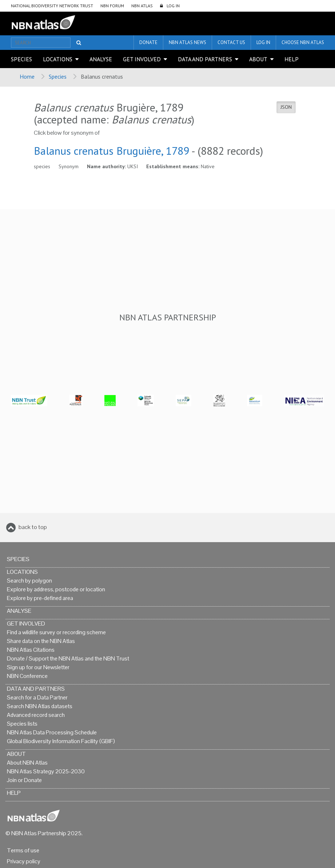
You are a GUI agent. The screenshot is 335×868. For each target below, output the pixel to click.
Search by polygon (29, 581)
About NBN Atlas (27, 763)
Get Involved (142, 59)
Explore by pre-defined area (40, 598)
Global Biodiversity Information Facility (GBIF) (61, 741)
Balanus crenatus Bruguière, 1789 (111, 151)
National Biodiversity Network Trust (52, 6)
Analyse (101, 59)
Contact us (231, 42)
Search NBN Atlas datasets (40, 706)
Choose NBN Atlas (303, 42)
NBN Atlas (142, 6)
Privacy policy (24, 861)
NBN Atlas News (188, 42)
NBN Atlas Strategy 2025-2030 (46, 771)
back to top (33, 527)
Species (21, 59)
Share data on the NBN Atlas (41, 641)
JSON (286, 107)
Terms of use (23, 850)
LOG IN (173, 6)
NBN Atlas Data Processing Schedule (52, 732)
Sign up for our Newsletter (38, 667)
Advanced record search (36, 715)
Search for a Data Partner (37, 697)
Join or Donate (24, 780)
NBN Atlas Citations (31, 650)
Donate (148, 42)
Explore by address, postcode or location (56, 589)
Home (27, 76)
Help (292, 59)
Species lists (22, 724)
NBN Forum (112, 6)
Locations (58, 59)
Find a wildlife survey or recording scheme (56, 632)
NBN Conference (27, 676)
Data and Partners (205, 59)
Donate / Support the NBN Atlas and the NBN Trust (68, 658)
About (258, 59)
